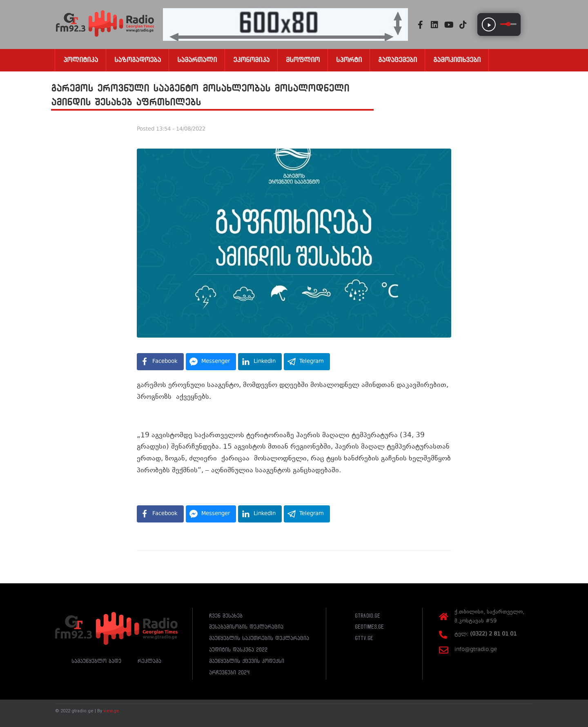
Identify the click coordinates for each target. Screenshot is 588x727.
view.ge (111, 711)
